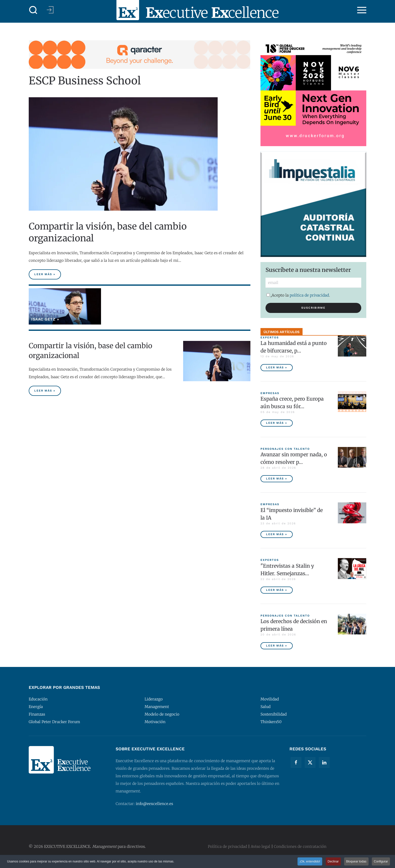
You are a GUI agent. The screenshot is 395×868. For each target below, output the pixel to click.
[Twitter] (310, 762)
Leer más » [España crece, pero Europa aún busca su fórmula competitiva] (277, 423)
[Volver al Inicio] (197, 10)
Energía (36, 707)
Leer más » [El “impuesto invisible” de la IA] (277, 534)
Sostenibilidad (274, 714)
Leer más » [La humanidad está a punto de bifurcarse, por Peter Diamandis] (277, 367)
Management (157, 707)
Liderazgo (154, 699)
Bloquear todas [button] (356, 862)
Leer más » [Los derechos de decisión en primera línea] (277, 646)
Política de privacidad (227, 846)
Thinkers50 (271, 722)
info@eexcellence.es (154, 804)
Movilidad (270, 699)
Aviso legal (260, 846)
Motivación (155, 722)
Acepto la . (298, 295)
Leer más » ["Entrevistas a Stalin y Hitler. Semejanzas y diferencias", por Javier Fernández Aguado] (277, 590)
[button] (33, 10)
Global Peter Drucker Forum (54, 722)
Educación (38, 699)
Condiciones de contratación (300, 846)
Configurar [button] (381, 862)
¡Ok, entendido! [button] (310, 862)
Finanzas (37, 714)
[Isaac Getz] (65, 306)
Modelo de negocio (162, 714)
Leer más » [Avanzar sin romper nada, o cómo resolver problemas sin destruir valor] (277, 479)
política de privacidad (309, 295)
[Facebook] (296, 762)
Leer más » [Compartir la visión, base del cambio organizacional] (45, 274)
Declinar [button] (333, 862)
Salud (266, 707)
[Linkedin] (324, 762)
